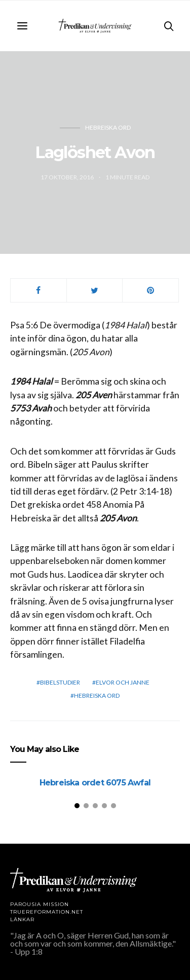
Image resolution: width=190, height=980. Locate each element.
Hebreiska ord (108, 127)
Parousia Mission (40, 904)
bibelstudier (60, 682)
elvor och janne (123, 682)
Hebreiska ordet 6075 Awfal (95, 783)
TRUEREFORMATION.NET (47, 912)
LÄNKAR (22, 919)
